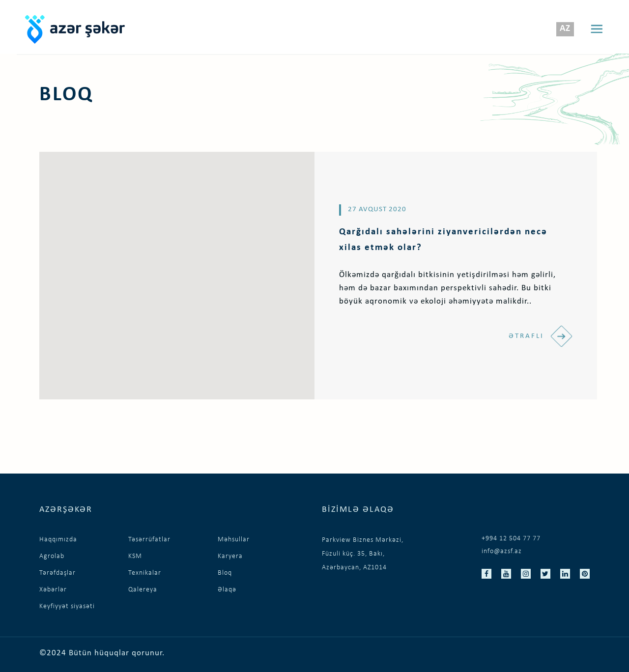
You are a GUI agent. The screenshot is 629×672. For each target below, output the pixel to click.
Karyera (230, 556)
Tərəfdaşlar (57, 573)
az (565, 29)
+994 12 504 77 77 (511, 539)
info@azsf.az (502, 551)
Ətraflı (541, 336)
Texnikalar (145, 573)
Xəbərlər (53, 590)
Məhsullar (234, 540)
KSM (135, 556)
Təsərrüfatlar (149, 540)
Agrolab (52, 556)
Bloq (225, 573)
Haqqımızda (58, 540)
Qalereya (143, 590)
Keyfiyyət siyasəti (67, 606)
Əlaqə (227, 590)
